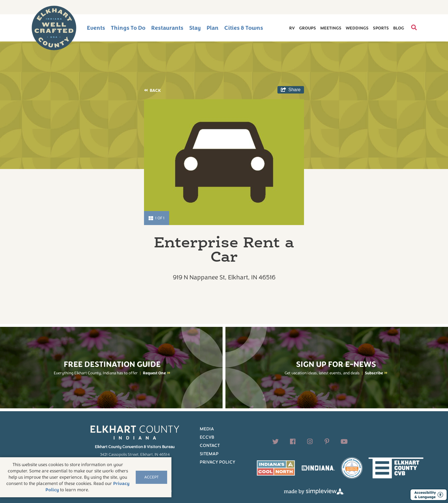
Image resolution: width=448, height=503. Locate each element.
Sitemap (209, 454)
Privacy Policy (217, 462)
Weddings (357, 28)
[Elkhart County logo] (54, 28)
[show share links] (291, 90)
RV (292, 28)
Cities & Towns (244, 28)
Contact (210, 446)
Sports (381, 28)
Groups (308, 28)
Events (96, 28)
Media (207, 429)
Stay (195, 28)
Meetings (331, 28)
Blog (399, 28)
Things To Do (128, 28)
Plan (213, 28)
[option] (224, 162)
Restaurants (167, 28)
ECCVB (207, 437)
